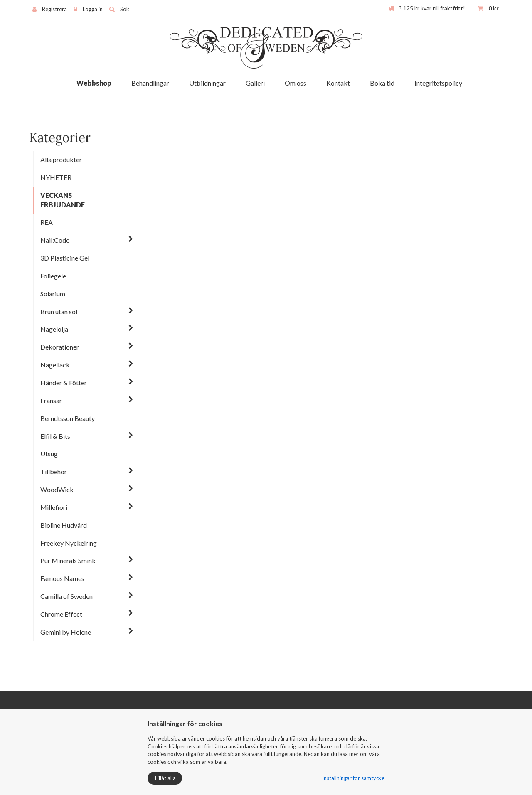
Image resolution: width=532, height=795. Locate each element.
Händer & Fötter (64, 383)
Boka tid (382, 83)
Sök (125, 9)
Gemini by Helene (66, 632)
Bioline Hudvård (64, 525)
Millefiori (54, 507)
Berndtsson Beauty (68, 418)
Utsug (49, 454)
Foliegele (53, 276)
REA (47, 222)
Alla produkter (61, 159)
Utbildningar (207, 83)
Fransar (51, 400)
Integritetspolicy (438, 83)
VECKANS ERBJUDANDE (63, 200)
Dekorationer (60, 347)
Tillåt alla (165, 778)
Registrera (54, 9)
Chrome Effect (61, 614)
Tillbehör (54, 471)
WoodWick (57, 489)
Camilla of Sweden (66, 596)
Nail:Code (55, 240)
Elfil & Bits (55, 436)
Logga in (93, 9)
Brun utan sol (59, 311)
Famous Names (62, 578)
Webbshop (94, 83)
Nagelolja (54, 329)
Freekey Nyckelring (69, 543)
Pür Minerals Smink (68, 560)
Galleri (255, 83)
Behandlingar (150, 83)
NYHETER (56, 177)
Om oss (296, 83)
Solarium (53, 294)
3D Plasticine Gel (65, 258)
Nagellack (55, 365)
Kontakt (338, 83)
